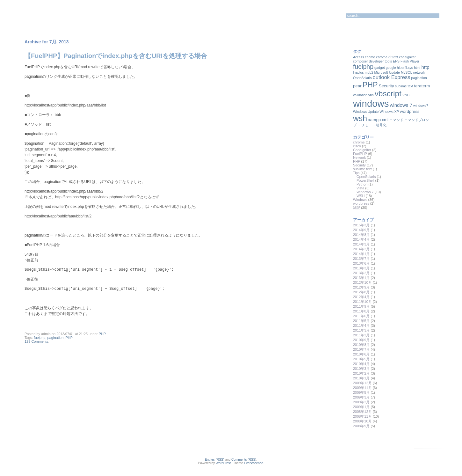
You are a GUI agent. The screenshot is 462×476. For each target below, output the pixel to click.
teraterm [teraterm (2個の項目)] (422, 86)
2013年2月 (361, 273)
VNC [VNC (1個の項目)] (406, 95)
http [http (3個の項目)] (425, 67)
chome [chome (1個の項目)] (370, 57)
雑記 (357, 208)
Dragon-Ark (49, 15)
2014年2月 (361, 249)
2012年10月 (362, 282)
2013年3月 (361, 268)
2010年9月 (361, 340)
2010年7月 (361, 349)
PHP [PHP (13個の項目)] (370, 85)
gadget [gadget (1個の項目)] (380, 68)
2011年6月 (361, 316)
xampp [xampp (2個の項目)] (374, 120)
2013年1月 (361, 278)
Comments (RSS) (244, 460)
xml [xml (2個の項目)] (385, 120)
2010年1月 (361, 378)
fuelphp (40, 338)
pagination (56, 338)
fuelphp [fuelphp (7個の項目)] (363, 67)
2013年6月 (361, 263)
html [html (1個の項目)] (417, 68)
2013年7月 (361, 259)
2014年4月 (361, 239)
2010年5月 (361, 359)
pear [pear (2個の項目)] (357, 86)
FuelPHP (360, 154)
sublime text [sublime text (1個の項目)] (404, 86)
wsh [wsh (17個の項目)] (360, 118)
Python (362, 184)
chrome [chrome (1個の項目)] (382, 57)
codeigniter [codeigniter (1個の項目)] (407, 57)
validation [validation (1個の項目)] (360, 95)
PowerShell (365, 180)
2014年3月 (361, 244)
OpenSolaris (366, 177)
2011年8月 (361, 311)
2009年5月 (361, 392)
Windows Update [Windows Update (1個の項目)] (366, 112)
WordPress (224, 463)
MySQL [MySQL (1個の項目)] (407, 72)
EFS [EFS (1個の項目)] (396, 61)
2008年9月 (361, 426)
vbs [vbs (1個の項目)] (371, 95)
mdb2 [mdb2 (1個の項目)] (369, 72)
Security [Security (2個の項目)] (386, 86)
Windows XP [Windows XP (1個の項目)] (389, 112)
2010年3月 (361, 369)
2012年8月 (361, 292)
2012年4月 (361, 297)
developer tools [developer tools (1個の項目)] (380, 61)
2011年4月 (361, 326)
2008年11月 (362, 416)
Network (359, 157)
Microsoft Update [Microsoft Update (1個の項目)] (387, 72)
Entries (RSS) (215, 460)
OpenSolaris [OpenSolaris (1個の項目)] (362, 78)
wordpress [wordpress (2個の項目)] (410, 111)
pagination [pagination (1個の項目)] (419, 78)
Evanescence (254, 463)
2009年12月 (362, 383)
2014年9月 (361, 230)
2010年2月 (361, 373)
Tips (356, 173)
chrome (359, 142)
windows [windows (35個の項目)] (371, 103)
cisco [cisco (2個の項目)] (393, 57)
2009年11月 (362, 388)
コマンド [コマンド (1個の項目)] (396, 120)
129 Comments (36, 341)
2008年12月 (362, 412)
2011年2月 (361, 335)
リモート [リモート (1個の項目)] (368, 125)
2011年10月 (362, 302)
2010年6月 (361, 354)
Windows (360, 200)
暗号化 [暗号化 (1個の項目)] (381, 125)
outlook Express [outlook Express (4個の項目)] (392, 77)
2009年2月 (361, 402)
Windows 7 (365, 192)
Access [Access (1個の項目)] (358, 57)
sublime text (362, 169)
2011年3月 (361, 330)
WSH (361, 196)
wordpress (361, 203)
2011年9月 (361, 306)
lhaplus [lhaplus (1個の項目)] (358, 72)
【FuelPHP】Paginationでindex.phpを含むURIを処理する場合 (116, 56)
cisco (357, 146)
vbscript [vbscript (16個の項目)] (388, 94)
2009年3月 (361, 397)
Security (359, 165)
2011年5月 (361, 321)
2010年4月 (361, 364)
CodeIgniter (362, 150)
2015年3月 (361, 225)
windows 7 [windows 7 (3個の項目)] (401, 105)
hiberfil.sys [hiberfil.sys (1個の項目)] (405, 68)
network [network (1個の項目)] (419, 72)
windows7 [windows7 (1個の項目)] (421, 106)
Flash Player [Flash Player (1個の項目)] (410, 61)
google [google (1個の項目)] (391, 68)
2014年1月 (361, 254)
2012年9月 (361, 287)
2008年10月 (362, 421)
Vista (360, 188)
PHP (102, 334)
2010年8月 (361, 345)
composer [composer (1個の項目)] (361, 61)
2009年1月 (361, 407)
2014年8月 (361, 235)
